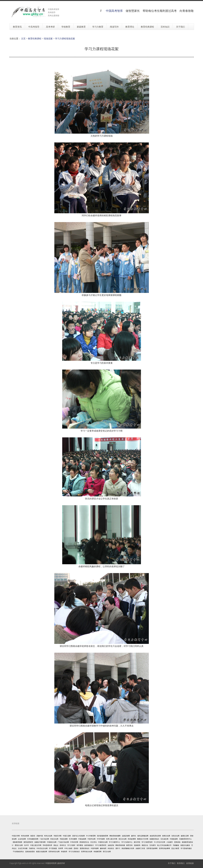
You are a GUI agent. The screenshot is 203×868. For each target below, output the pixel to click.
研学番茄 (80, 845)
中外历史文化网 (42, 848)
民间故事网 (132, 839)
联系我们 (181, 863)
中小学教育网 (91, 836)
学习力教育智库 (147, 842)
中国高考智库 (114, 11)
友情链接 (190, 863)
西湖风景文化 (84, 842)
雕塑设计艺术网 (143, 839)
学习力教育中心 (114, 842)
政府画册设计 (89, 845)
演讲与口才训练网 (78, 836)
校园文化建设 (185, 845)
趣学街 (134, 836)
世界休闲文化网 (54, 851)
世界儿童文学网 (112, 839)
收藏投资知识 (154, 839)
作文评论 (94, 842)
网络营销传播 (120, 845)
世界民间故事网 (164, 848)
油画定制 (111, 845)
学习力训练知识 (74, 851)
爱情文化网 (19, 845)
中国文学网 (16, 836)
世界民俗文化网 (87, 851)
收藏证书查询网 (40, 842)
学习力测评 (71, 845)
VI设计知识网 (44, 839)
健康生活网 (185, 836)
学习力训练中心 (127, 842)
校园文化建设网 (42, 851)
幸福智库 (64, 851)
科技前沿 (111, 848)
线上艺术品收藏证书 (164, 845)
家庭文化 (145, 845)
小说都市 (170, 842)
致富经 (33, 836)
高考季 (61, 848)
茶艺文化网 (107, 851)
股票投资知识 (85, 848)
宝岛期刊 (153, 845)
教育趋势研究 (28, 842)
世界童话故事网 (152, 848)
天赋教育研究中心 (185, 839)
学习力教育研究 (101, 845)
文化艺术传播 (23, 848)
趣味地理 (103, 848)
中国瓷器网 (174, 839)
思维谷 (76, 848)
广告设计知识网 (63, 842)
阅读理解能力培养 (128, 848)
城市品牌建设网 (143, 836)
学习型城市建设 (186, 848)
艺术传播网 (73, 839)
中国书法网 (91, 839)
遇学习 (118, 848)
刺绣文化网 (166, 836)
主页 (23, 38)
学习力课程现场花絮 (65, 38)
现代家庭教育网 (103, 836)
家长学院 (137, 842)
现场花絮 (48, 38)
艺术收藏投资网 (33, 839)
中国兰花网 (67, 836)
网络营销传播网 (115, 836)
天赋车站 (32, 848)
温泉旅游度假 (30, 851)
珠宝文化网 (123, 839)
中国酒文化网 (52, 842)
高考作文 (63, 845)
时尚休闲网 (25, 836)
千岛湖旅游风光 (18, 851)
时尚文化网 (48, 836)
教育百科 (129, 845)
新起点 (56, 845)
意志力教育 (175, 848)
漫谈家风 (137, 845)
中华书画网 (101, 839)
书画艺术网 (57, 836)
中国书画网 (95, 848)
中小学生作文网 (160, 842)
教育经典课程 (35, 38)
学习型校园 (53, 848)
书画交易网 (64, 839)
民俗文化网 (54, 839)
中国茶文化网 (103, 842)
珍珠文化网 (175, 836)
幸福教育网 (97, 851)
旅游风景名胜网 (155, 836)
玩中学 (26, 845)
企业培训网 (22, 839)
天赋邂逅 (176, 845)
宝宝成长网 (164, 839)
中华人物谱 (68, 848)
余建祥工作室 (140, 848)
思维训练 (177, 842)
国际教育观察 (17, 842)
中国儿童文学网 (36, 845)
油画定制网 (126, 836)
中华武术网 (74, 842)
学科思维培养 (47, 845)
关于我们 (172, 863)
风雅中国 (40, 836)
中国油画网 (82, 839)
